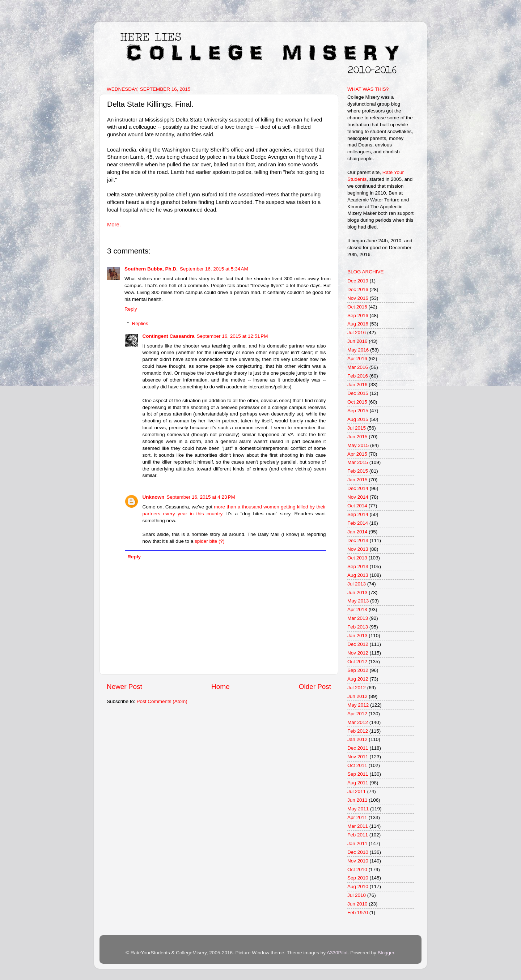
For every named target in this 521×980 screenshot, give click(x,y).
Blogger (386, 953)
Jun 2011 (357, 800)
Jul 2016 (357, 333)
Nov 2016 (358, 298)
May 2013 (358, 601)
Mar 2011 (358, 826)
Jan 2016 (357, 385)
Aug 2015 (358, 419)
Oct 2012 (357, 662)
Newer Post (124, 687)
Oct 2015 (357, 402)
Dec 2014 (358, 488)
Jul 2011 (357, 791)
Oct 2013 (357, 558)
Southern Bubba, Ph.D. (151, 269)
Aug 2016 (358, 324)
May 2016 (358, 350)
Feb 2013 (358, 627)
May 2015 (358, 445)
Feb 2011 (358, 835)
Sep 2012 (358, 670)
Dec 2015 (358, 393)
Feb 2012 (358, 731)
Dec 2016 (358, 289)
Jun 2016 (357, 341)
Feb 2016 (358, 376)
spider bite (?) (210, 541)
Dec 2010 (358, 852)
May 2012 (358, 705)
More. (114, 225)
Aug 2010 (358, 887)
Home (220, 687)
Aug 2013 (358, 575)
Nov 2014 (358, 497)
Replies (140, 323)
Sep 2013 (358, 566)
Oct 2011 (357, 765)
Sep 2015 (358, 411)
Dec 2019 (358, 281)
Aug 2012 (358, 679)
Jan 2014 (357, 532)
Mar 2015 (358, 462)
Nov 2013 (358, 549)
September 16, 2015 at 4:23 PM (201, 497)
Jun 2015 (357, 437)
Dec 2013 (358, 540)
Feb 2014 (358, 523)
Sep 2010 (358, 878)
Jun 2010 (357, 904)
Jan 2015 (357, 480)
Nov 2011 (358, 757)
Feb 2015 (358, 471)
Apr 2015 (357, 454)
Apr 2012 (357, 714)
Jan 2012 (357, 739)
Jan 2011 (357, 843)
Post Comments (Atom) (162, 701)
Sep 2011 (358, 774)
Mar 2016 (358, 367)
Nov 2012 (358, 653)
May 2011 (358, 809)
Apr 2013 (357, 610)
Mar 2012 (358, 722)
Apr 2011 (357, 817)
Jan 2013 (357, 636)
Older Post (315, 687)
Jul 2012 (357, 688)
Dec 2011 (358, 748)
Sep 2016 (358, 316)
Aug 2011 (358, 783)
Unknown (154, 497)
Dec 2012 (358, 644)
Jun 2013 (357, 593)
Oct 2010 (357, 870)
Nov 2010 (358, 861)
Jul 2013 (357, 584)
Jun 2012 (357, 696)
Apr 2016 (357, 359)
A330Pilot (337, 953)
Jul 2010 (357, 895)
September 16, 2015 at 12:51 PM (232, 336)
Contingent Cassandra (169, 336)
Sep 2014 (358, 514)
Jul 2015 (357, 428)
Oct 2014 (357, 506)
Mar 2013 (358, 618)
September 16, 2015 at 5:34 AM (214, 269)
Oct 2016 (357, 307)
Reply (131, 309)
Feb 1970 (358, 913)
